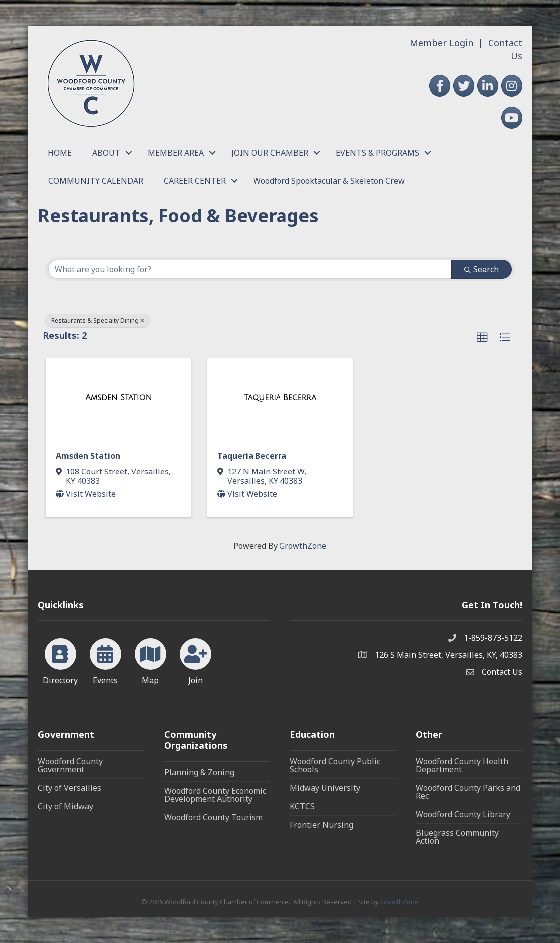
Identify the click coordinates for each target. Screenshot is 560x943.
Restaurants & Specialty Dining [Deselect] (98, 320)
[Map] (150, 660)
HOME (60, 153)
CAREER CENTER (195, 181)
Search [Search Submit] (481, 269)
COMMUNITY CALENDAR (96, 181)
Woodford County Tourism (213, 817)
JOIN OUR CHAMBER (270, 153)
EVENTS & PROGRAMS (378, 153)
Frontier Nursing (322, 825)
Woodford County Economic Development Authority (215, 795)
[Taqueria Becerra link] (280, 398)
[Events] (106, 660)
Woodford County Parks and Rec (468, 792)
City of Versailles (70, 788)
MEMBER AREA (176, 153)
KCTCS (302, 806)
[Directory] (61, 660)
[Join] (195, 660)
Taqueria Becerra (252, 456)
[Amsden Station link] (119, 398)
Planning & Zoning (199, 772)
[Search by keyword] (250, 269)
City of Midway (66, 806)
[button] (482, 338)
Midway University (325, 788)
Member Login (441, 43)
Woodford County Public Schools (335, 765)
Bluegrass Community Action (457, 837)
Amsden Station (88, 456)
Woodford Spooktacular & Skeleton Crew (329, 181)
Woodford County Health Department (462, 765)
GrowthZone (303, 546)
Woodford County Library (463, 814)
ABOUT (106, 153)
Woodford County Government (70, 765)
